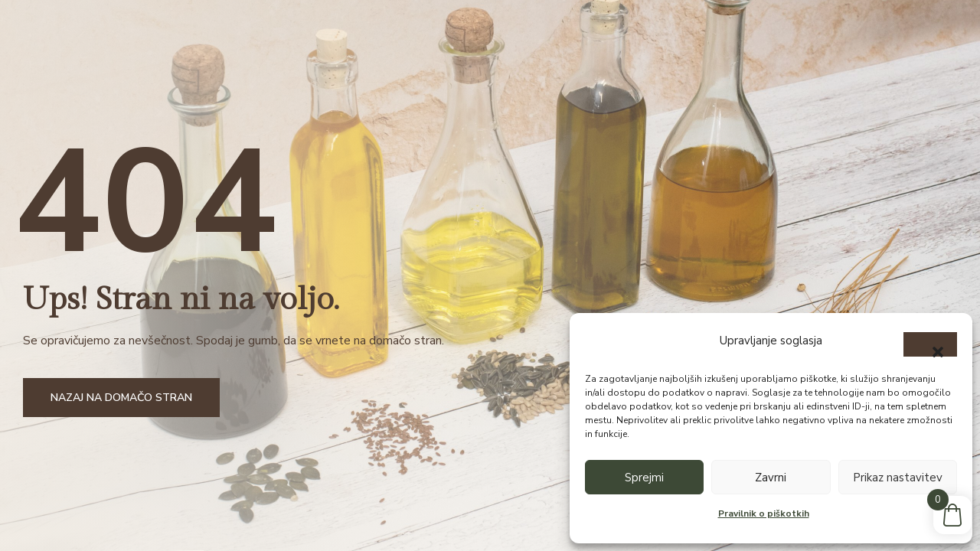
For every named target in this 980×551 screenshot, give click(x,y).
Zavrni (771, 478)
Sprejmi (644, 478)
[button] (930, 344)
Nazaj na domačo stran (121, 398)
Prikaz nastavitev (898, 478)
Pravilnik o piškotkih (764, 514)
